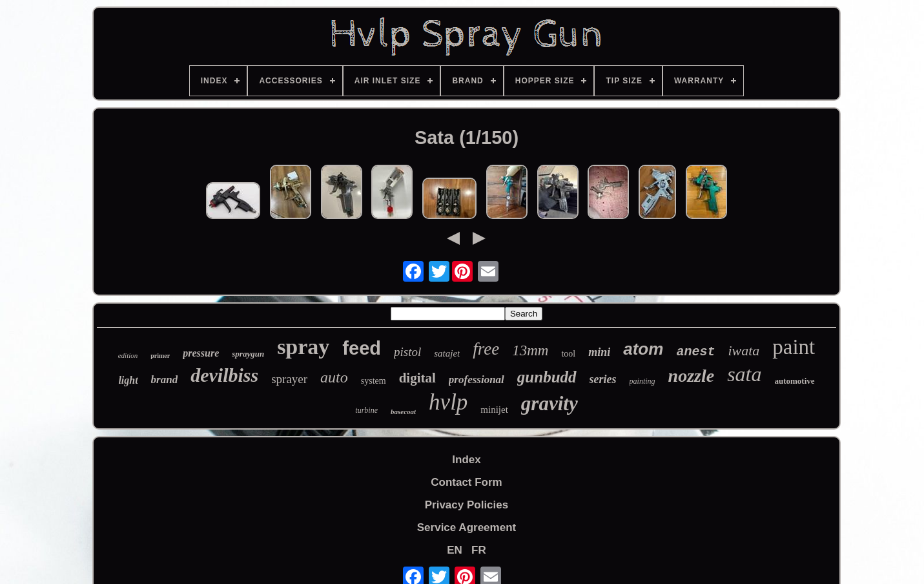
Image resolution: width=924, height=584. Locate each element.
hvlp (448, 402)
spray (303, 347)
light (128, 380)
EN (455, 550)
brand (165, 380)
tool (568, 354)
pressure (201, 353)
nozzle (692, 376)
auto (334, 377)
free (486, 349)
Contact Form (467, 482)
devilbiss (224, 375)
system (374, 381)
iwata (744, 350)
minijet (494, 410)
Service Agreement (467, 527)
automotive (794, 381)
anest (695, 352)
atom (643, 349)
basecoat (403, 412)
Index (466, 460)
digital (417, 378)
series (603, 379)
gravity (549, 403)
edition (128, 355)
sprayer (289, 379)
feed (362, 348)
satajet (447, 353)
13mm (530, 350)
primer (160, 356)
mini (599, 352)
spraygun (248, 354)
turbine (366, 410)
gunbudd (547, 377)
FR (479, 550)
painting (642, 381)
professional (477, 380)
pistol (407, 352)
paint (794, 347)
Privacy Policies (467, 505)
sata (744, 374)
